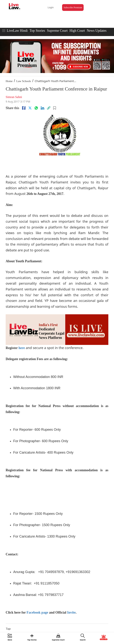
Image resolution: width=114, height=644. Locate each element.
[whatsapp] (36, 108)
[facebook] (24, 108)
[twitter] (30, 108)
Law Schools (24, 81)
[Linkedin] (42, 108)
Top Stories (37, 31)
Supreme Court (57, 31)
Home (9, 81)
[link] (49, 108)
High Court (77, 31)
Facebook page (37, 612)
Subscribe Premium (73, 8)
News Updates (97, 31)
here (22, 348)
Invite (71, 612)
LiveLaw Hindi (17, 31)
